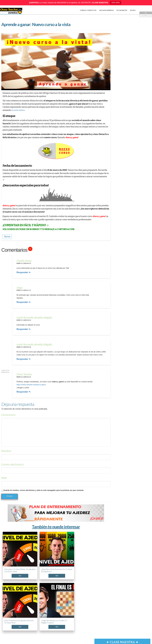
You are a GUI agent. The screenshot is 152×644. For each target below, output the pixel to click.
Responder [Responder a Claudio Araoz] (23, 272)
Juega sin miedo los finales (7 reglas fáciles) (87, 558)
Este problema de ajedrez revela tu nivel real (62, 558)
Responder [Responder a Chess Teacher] (23, 391)
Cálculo (113, 162)
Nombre (6, 449)
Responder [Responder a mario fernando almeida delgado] (23, 327)
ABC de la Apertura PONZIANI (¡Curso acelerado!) (121, 605)
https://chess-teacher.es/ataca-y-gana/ (31, 383)
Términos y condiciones (111, 633)
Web (4, 476)
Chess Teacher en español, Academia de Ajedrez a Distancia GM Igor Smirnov (42, 633)
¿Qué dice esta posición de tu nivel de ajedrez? (38, 558)
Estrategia (115, 166)
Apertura (114, 158)
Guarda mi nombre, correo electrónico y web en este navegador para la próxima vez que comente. (44, 489)
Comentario (8, 413)
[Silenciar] (143, 141)
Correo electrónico (12, 463)
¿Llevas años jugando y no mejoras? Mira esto (123, 594)
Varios (113, 170)
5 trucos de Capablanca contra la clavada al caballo (123, 616)
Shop (9, 629)
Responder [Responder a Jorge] (23, 301)
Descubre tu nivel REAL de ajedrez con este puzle (12, 558)
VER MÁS (116, 3)
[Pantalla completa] (146, 141)
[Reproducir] (113, 141)
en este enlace (31, 110)
